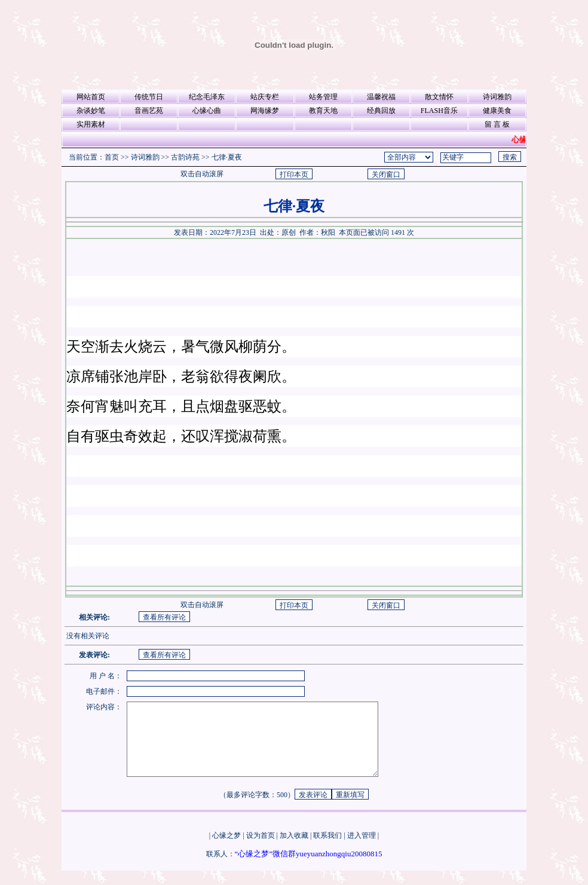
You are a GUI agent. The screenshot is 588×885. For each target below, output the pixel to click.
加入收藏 (294, 850)
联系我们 (327, 850)
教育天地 (323, 111)
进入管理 (362, 850)
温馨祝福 (381, 97)
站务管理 (323, 97)
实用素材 (91, 124)
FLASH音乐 (439, 111)
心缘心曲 (207, 111)
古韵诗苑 (185, 157)
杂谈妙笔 (91, 111)
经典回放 (381, 111)
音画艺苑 (149, 111)
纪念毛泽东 (207, 97)
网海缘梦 (265, 111)
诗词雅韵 (497, 97)
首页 (112, 157)
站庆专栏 (265, 97)
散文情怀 (439, 97)
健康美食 (497, 111)
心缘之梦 (226, 850)
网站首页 (91, 97)
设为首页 (261, 850)
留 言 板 (497, 124)
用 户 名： (106, 676)
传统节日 (149, 97)
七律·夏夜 (227, 157)
